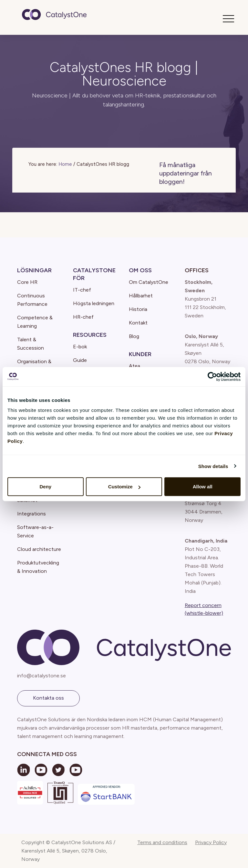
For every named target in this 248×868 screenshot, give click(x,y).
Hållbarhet (141, 296)
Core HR (27, 282)
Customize (124, 487)
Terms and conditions (162, 842)
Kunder (140, 354)
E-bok (80, 347)
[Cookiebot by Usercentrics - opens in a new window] (212, 376)
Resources (90, 335)
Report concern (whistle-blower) (204, 609)
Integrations (31, 514)
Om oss (140, 270)
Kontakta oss (48, 698)
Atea (134, 366)
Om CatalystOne (149, 282)
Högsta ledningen (94, 303)
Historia (138, 309)
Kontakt (138, 323)
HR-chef (83, 317)
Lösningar (34, 270)
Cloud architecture (39, 549)
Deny (45, 487)
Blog (134, 336)
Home (65, 164)
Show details (213, 466)
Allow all (203, 487)
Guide (80, 360)
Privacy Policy (211, 842)
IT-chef (82, 290)
